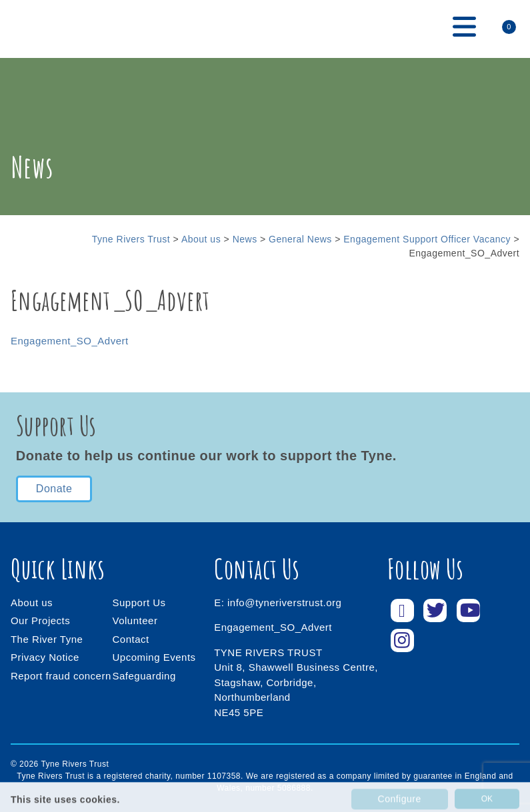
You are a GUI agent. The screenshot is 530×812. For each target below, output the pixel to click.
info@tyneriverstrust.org (284, 603)
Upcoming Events (154, 657)
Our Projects (40, 620)
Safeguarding (144, 676)
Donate (54, 489)
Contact (131, 639)
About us (32, 603)
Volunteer (135, 620)
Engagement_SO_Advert (70, 341)
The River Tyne (47, 639)
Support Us (139, 603)
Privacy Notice (45, 657)
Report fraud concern (61, 676)
